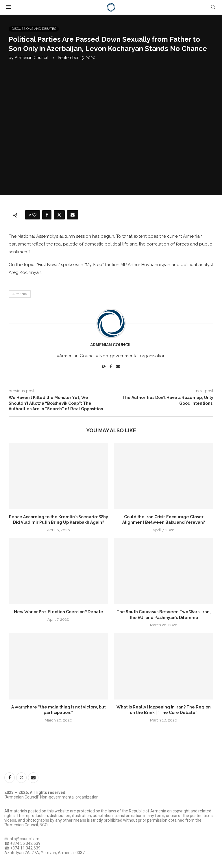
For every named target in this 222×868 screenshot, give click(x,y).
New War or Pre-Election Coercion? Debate (59, 612)
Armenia (20, 294)
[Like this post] (34, 215)
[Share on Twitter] (59, 215)
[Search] (213, 7)
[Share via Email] (73, 215)
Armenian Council (31, 58)
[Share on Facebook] (47, 215)
